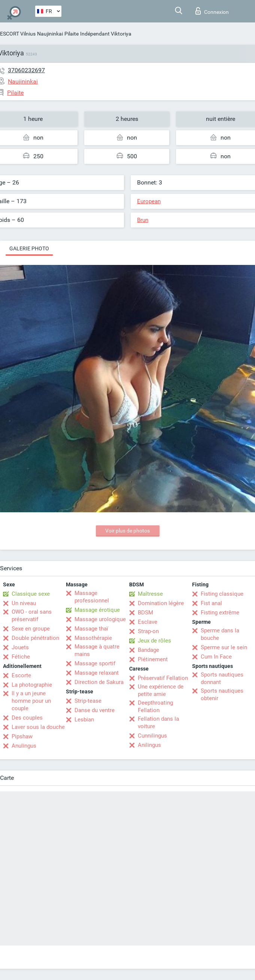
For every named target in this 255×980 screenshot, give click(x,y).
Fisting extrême (220, 613)
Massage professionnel (92, 597)
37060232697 (26, 70)
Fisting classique (222, 594)
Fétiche (21, 657)
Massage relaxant (97, 673)
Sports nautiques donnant (222, 678)
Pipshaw (22, 736)
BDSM (145, 613)
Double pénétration (35, 638)
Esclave (148, 622)
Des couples (27, 718)
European (149, 201)
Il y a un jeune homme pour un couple (31, 701)
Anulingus (24, 746)
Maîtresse (150, 594)
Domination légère (161, 603)
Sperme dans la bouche (220, 634)
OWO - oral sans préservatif (32, 616)
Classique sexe (31, 594)
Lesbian (84, 720)
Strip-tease (88, 701)
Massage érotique (97, 610)
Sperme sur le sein (224, 647)
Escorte (21, 675)
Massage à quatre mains (97, 650)
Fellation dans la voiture (158, 723)
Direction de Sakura (99, 682)
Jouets (20, 647)
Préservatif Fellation (163, 678)
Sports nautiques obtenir (222, 694)
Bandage (148, 650)
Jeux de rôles (154, 641)
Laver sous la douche (38, 727)
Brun (143, 220)
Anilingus (149, 745)
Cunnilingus (152, 736)
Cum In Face (216, 657)
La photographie (32, 685)
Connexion (212, 11)
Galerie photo (29, 248)
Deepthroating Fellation (155, 706)
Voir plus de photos (128, 531)
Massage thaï (91, 629)
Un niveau (24, 603)
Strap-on (148, 631)
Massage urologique (100, 619)
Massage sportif (95, 663)
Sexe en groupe (31, 629)
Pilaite (72, 34)
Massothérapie (93, 638)
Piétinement (153, 659)
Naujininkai (50, 34)
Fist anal (211, 603)
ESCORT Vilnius (18, 34)
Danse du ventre (95, 710)
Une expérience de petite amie (161, 690)
